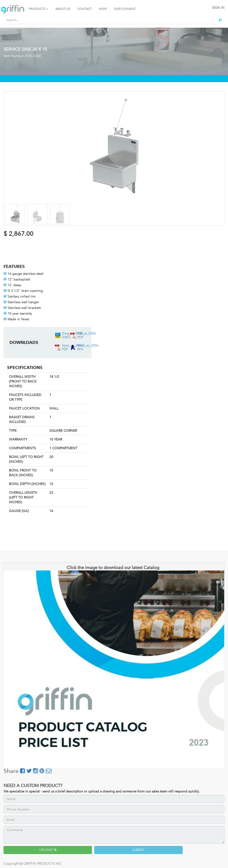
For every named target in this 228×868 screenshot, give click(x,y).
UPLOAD (48, 850)
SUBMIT (139, 850)
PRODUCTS (39, 9)
